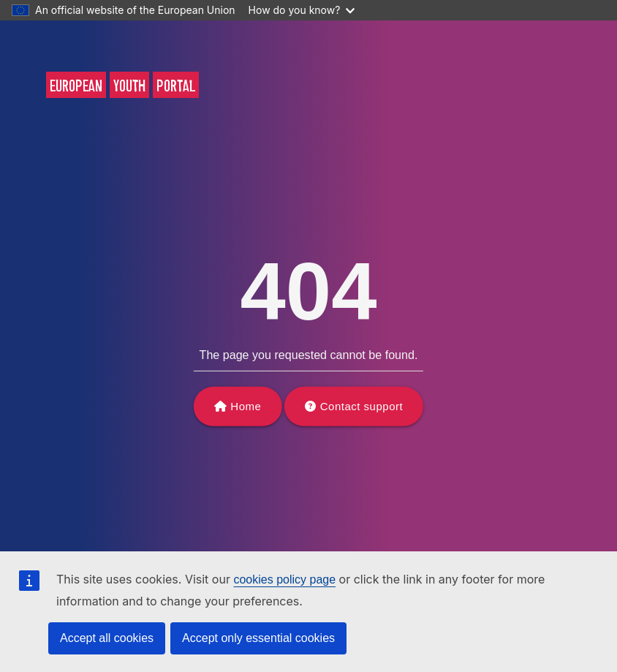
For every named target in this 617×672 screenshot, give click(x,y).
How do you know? (302, 10)
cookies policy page (284, 579)
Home (246, 406)
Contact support (362, 406)
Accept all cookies (107, 638)
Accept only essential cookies (258, 638)
